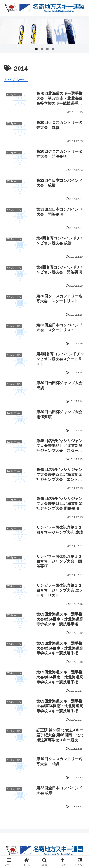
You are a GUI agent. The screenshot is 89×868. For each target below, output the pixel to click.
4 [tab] (53, 49)
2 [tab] (42, 49)
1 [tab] (36, 49)
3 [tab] (47, 49)
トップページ (16, 80)
